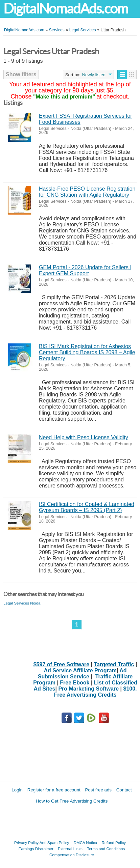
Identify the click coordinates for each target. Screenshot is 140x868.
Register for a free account (54, 790)
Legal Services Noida (22, 603)
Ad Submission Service (82, 674)
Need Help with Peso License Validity (84, 437)
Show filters (21, 74)
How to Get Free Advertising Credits (72, 801)
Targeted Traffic (114, 664)
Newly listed (94, 75)
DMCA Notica (86, 843)
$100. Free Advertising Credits (95, 692)
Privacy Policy (26, 843)
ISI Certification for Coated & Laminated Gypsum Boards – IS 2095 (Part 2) (87, 507)
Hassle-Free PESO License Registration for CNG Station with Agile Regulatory (87, 192)
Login (17, 790)
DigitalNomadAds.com (66, 9)
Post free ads (98, 790)
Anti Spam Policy (54, 843)
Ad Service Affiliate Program (80, 670)
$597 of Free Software (61, 664)
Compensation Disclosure (72, 855)
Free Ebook (75, 683)
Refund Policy (114, 843)
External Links (70, 849)
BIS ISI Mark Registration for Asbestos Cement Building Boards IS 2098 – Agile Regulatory (87, 352)
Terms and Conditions (106, 849)
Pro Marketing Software (88, 689)
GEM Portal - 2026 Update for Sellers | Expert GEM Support (85, 270)
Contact (124, 790)
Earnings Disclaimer (36, 849)
